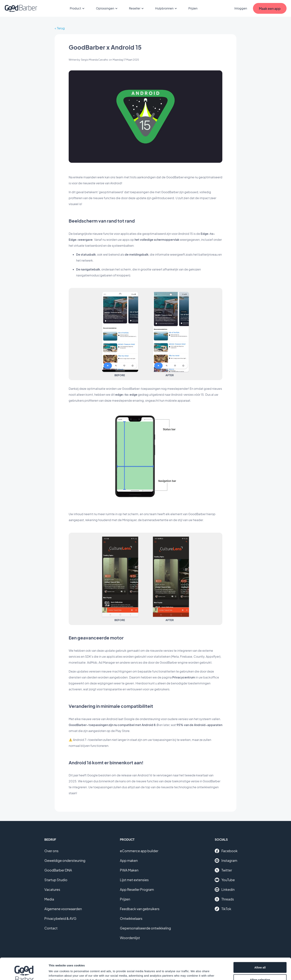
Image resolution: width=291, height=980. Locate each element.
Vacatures (52, 889)
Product (78, 8)
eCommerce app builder (139, 851)
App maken (129, 860)
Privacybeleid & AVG (60, 918)
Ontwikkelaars (131, 918)
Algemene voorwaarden (63, 909)
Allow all (260, 946)
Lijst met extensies (134, 880)
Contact (51, 928)
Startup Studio (56, 880)
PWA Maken (129, 870)
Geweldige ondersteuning (65, 860)
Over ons (51, 851)
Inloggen (241, 8)
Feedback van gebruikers (140, 909)
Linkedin (225, 890)
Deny (260, 970)
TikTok (223, 909)
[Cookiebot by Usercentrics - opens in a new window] (24, 973)
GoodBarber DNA (58, 870)
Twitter (223, 870)
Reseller (137, 8)
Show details (195, 970)
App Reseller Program (137, 889)
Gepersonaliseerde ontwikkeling (145, 928)
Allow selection (260, 958)
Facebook (226, 851)
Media (49, 899)
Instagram (226, 861)
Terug (61, 28)
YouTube (225, 880)
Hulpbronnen (167, 8)
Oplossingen (107, 8)
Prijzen (193, 8)
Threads (224, 899)
